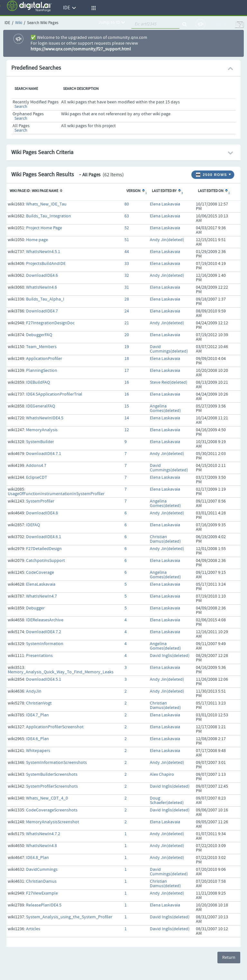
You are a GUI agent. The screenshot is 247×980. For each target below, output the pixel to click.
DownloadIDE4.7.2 (44, 632)
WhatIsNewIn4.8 (41, 846)
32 (127, 276)
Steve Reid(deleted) (169, 382)
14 (127, 418)
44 (127, 252)
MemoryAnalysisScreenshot (53, 822)
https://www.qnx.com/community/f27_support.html (81, 49)
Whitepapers (38, 751)
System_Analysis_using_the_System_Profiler (69, 917)
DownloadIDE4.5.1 (44, 679)
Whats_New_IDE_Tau (46, 204)
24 (127, 311)
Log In (220, 24)
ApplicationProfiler (44, 359)
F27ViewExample (42, 893)
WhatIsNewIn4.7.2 (43, 834)
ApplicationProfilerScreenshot (55, 727)
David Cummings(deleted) (169, 349)
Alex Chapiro (162, 774)
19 (127, 347)
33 (127, 264)
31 (127, 287)
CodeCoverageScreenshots (52, 810)
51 (127, 240)
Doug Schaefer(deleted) (167, 801)
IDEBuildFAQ (38, 382)
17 (127, 371)
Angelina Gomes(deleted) (165, 408)
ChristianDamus (41, 881)
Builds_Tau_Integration (49, 216)
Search (21, 107)
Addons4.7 (36, 466)
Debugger (35, 608)
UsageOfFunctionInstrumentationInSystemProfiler (56, 494)
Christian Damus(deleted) (165, 539)
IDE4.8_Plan (37, 858)
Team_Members (41, 347)
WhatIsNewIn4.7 (41, 596)
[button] (93, 8)
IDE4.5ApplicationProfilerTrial (54, 394)
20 (127, 335)
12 (127, 430)
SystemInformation (45, 644)
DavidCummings (42, 870)
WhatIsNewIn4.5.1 (43, 252)
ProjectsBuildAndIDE (46, 264)
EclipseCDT (37, 477)
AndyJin (34, 691)
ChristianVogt (39, 703)
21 (127, 323)
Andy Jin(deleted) (167, 240)
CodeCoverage (40, 573)
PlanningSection (42, 371)
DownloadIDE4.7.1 (44, 454)
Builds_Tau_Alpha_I (45, 299)
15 (127, 406)
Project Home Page (44, 228)
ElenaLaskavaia (41, 584)
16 (127, 382)
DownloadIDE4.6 (42, 276)
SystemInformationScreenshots (56, 763)
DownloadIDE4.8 (42, 513)
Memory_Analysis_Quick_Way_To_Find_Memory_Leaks (61, 672)
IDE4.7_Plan (37, 715)
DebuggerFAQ (39, 335)
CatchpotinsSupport (46, 561)
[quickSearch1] (155, 24)
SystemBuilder (40, 442)
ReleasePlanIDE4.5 (44, 905)
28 (127, 299)
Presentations (39, 656)
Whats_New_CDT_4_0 (47, 798)
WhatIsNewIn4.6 (41, 287)
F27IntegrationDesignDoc (50, 323)
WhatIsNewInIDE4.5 (45, 418)
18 (127, 359)
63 (127, 216)
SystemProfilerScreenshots (52, 786)
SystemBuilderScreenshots (52, 774)
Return (229, 958)
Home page (37, 240)
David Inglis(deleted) (170, 656)
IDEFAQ (33, 525)
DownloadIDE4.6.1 (44, 537)
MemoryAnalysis (42, 430)
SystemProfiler (40, 501)
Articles (33, 929)
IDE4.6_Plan (37, 739)
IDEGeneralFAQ (41, 406)
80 (127, 204)
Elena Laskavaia (165, 204)
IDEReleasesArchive (45, 620)
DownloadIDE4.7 (42, 311)
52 (127, 228)
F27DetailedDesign (44, 549)
